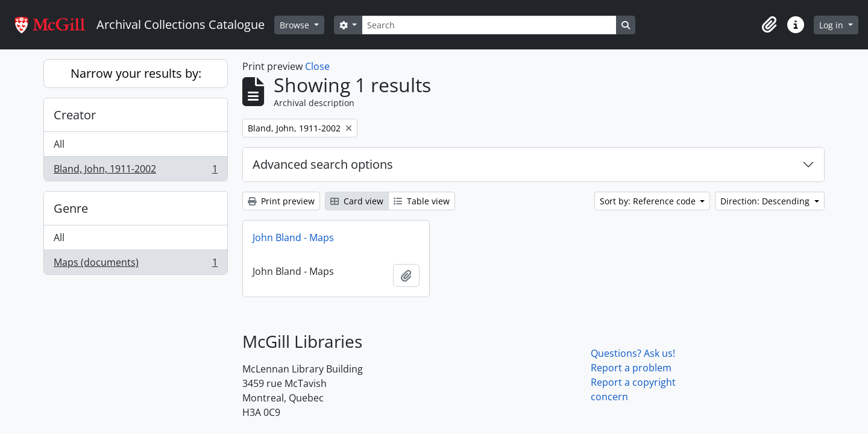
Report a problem (631, 368)
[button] (769, 25)
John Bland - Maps (293, 237)
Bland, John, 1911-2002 (135, 171)
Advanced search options (323, 164)
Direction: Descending (766, 201)
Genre (71, 208)
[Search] (489, 25)
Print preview (281, 201)
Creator (75, 115)
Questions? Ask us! (633, 353)
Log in (832, 25)
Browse (296, 25)
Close (317, 66)
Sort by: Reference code (649, 201)
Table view (422, 201)
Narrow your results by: (136, 73)
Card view (357, 201)
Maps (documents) (135, 265)
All (59, 144)
